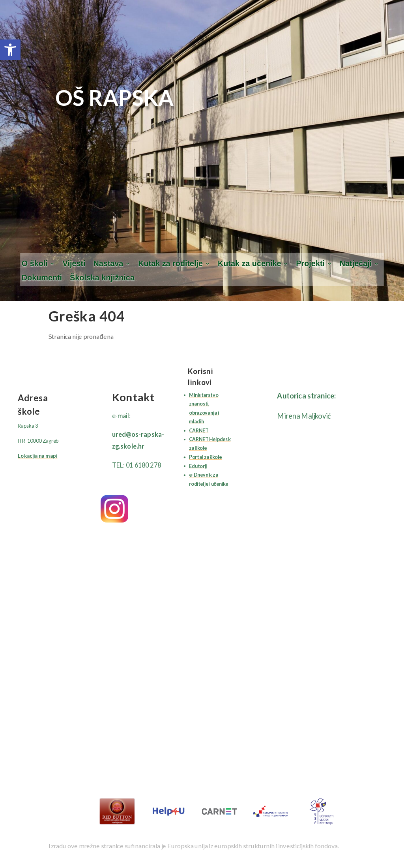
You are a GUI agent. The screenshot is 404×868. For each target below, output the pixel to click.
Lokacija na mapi (37, 455)
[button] (10, 50)
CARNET (199, 430)
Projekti (310, 263)
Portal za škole (205, 457)
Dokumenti (42, 278)
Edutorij (198, 466)
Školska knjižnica (102, 278)
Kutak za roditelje (170, 263)
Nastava (108, 263)
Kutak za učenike (250, 263)
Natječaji (356, 263)
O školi (35, 263)
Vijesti (74, 263)
